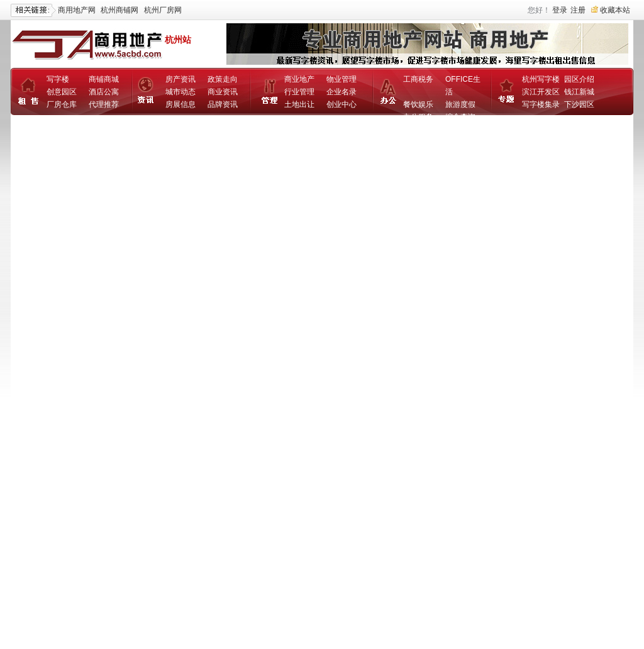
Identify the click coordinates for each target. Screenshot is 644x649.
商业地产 (299, 79)
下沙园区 (579, 104)
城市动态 (180, 92)
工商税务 (418, 79)
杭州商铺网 (119, 10)
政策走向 (223, 79)
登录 (560, 10)
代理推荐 (104, 104)
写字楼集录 (541, 104)
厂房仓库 (62, 104)
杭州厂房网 (163, 10)
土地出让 (299, 104)
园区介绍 (579, 79)
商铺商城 (104, 79)
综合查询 (460, 117)
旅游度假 (460, 104)
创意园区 (62, 92)
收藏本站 (615, 10)
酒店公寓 (104, 92)
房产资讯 (180, 79)
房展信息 (180, 104)
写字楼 (58, 79)
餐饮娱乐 (418, 104)
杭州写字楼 (541, 79)
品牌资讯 (223, 104)
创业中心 (341, 104)
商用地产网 (77, 10)
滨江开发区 (541, 92)
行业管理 (299, 92)
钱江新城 (579, 92)
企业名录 (341, 92)
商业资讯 (223, 92)
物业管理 (341, 79)
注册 (578, 10)
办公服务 (418, 117)
